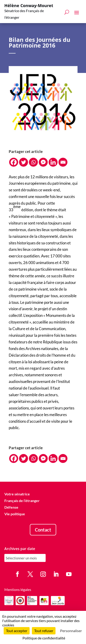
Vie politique (15, 514)
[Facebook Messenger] (43, 162)
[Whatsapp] (33, 162)
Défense (11, 507)
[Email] (63, 162)
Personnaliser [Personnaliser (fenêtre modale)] (71, 631)
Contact (43, 530)
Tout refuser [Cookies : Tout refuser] (44, 631)
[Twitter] (24, 162)
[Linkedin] (53, 162)
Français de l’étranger (22, 501)
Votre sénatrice (17, 494)
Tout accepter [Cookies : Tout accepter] (17, 631)
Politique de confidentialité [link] (44, 638)
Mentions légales (18, 590)
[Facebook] (14, 162)
